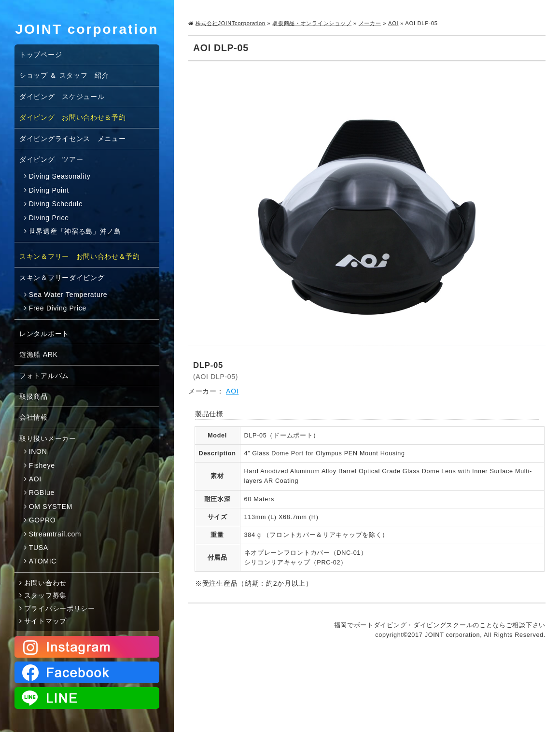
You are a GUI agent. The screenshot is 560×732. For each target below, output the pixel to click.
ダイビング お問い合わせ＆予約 (73, 117)
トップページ (41, 55)
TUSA (39, 548)
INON (38, 451)
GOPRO (42, 520)
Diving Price (49, 218)
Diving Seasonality (60, 176)
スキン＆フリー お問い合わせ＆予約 (80, 256)
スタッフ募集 (45, 595)
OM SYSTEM (51, 507)
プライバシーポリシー (60, 608)
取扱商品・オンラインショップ (312, 23)
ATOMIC (43, 561)
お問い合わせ (45, 583)
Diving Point (49, 190)
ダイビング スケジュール (62, 97)
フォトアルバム (44, 376)
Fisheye (42, 465)
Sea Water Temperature (68, 295)
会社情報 (34, 417)
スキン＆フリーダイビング (62, 278)
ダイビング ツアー (51, 159)
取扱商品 (34, 396)
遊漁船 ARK (39, 354)
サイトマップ (45, 621)
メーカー (370, 23)
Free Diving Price (58, 308)
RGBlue (42, 493)
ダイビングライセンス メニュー (73, 139)
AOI (393, 23)
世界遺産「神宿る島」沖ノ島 (75, 231)
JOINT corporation (87, 29)
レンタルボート (44, 334)
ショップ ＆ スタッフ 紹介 (64, 75)
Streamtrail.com (55, 534)
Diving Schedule (56, 204)
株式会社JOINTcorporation (231, 23)
